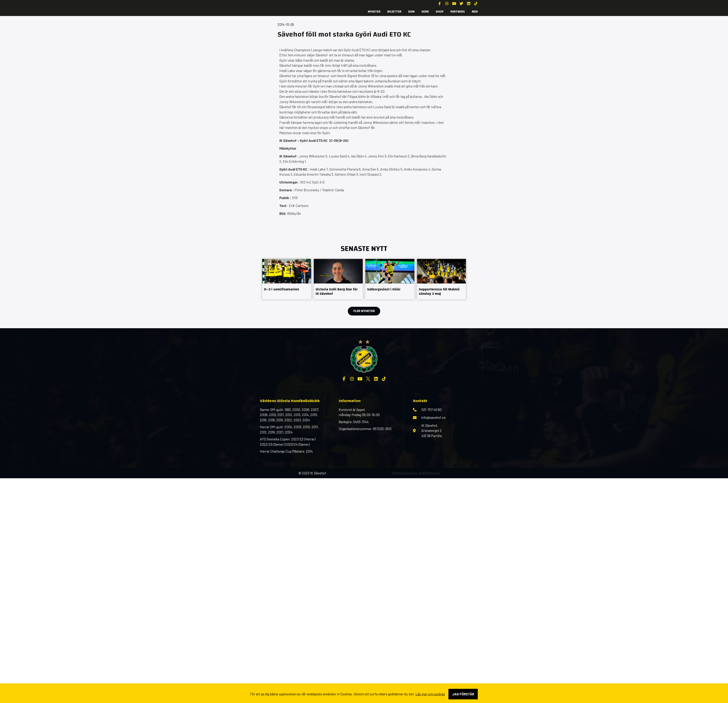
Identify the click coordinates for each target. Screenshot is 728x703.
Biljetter (394, 12)
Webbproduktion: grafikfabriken (416, 473)
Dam (411, 12)
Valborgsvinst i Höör (384, 289)
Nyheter (374, 12)
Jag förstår (463, 694)
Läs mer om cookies (430, 694)
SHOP (440, 12)
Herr (425, 12)
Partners (458, 12)
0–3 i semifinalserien (281, 289)
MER (475, 12)
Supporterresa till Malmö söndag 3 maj (439, 291)
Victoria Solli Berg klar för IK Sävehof (337, 291)
